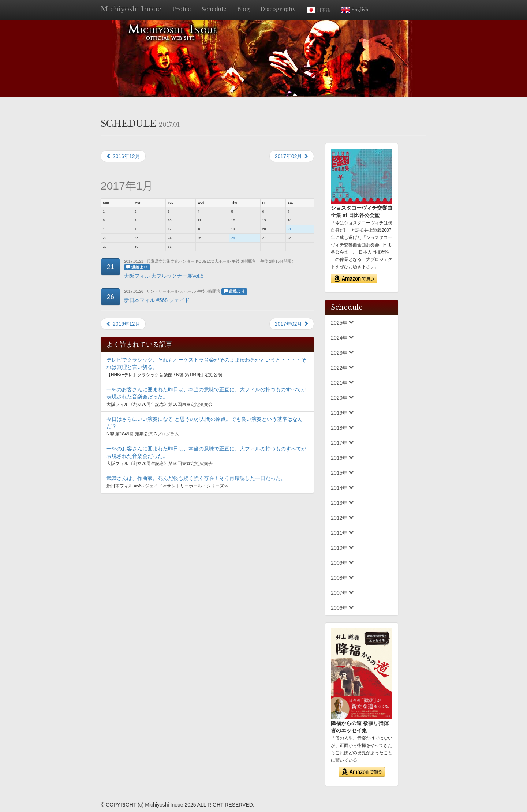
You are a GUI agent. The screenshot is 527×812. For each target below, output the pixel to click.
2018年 (342, 428)
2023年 (342, 353)
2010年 (342, 548)
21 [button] (111, 267)
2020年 (342, 398)
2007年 (342, 593)
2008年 (342, 578)
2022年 (342, 368)
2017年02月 (292, 156)
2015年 (342, 473)
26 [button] (111, 297)
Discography (278, 9)
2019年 (342, 413)
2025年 (342, 323)
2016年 (342, 458)
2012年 (342, 518)
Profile (182, 9)
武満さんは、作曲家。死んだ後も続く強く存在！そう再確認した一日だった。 (196, 478)
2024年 (342, 338)
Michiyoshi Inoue (131, 9)
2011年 (342, 533)
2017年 (342, 443)
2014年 (342, 488)
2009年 (342, 563)
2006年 (342, 608)
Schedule (214, 9)
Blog (243, 9)
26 (233, 238)
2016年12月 (123, 156)
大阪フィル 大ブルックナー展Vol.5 (164, 276)
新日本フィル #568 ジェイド (157, 300)
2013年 (342, 503)
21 (289, 229)
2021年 (342, 383)
